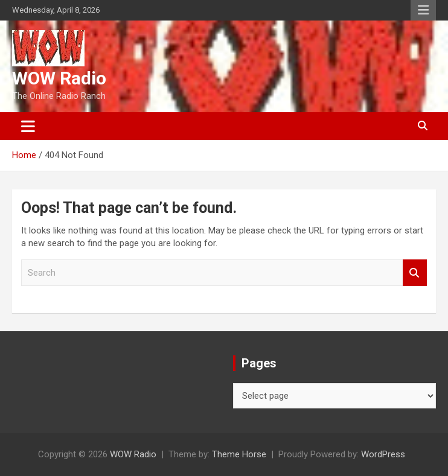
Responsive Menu (423, 10)
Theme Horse (239, 454)
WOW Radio (59, 78)
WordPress (383, 454)
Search (415, 273)
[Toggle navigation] (28, 126)
